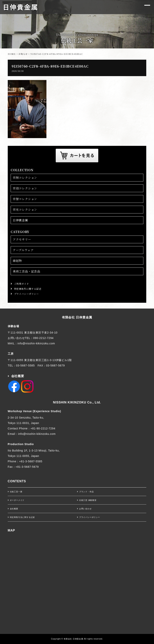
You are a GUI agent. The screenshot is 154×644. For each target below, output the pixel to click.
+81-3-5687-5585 (31, 461)
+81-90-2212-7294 (43, 428)
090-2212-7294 (43, 338)
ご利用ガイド (22, 284)
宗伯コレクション (25, 188)
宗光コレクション (25, 209)
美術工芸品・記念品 (27, 271)
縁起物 (17, 261)
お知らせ (23, 54)
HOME (12, 54)
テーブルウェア (23, 250)
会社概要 (18, 376)
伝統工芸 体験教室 (88, 500)
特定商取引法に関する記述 (22, 517)
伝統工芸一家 (16, 492)
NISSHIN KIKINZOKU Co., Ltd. (77, 402)
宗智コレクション (25, 199)
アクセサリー (22, 239)
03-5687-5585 (25, 365)
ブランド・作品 (86, 492)
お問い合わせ (85, 509)
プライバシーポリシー (27, 294)
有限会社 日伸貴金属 (77, 317)
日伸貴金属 (20, 220)
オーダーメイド (17, 500)
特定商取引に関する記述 (28, 289)
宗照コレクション (25, 178)
